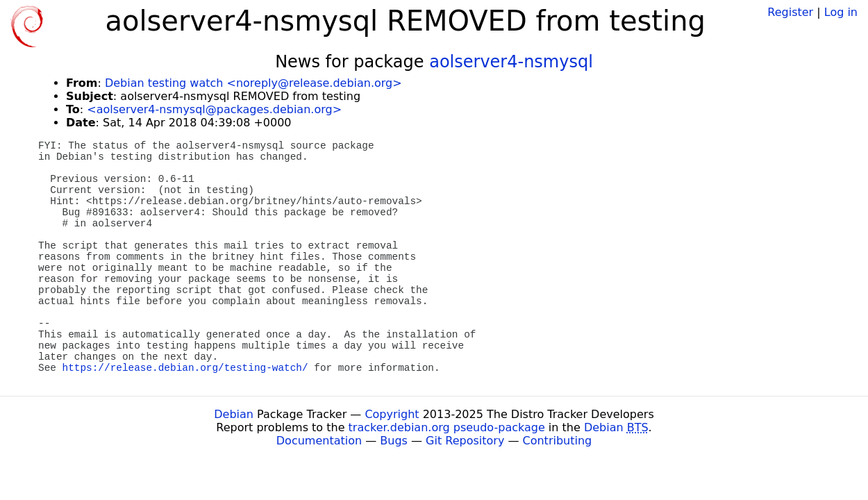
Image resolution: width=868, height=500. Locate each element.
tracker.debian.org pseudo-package (447, 427)
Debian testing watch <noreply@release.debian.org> (253, 83)
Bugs (394, 441)
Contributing (558, 441)
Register (790, 12)
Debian (234, 414)
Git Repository (465, 441)
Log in (841, 12)
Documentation (319, 441)
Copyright (392, 414)
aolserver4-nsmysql (511, 62)
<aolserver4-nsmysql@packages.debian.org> (214, 109)
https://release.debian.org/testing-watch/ (185, 368)
